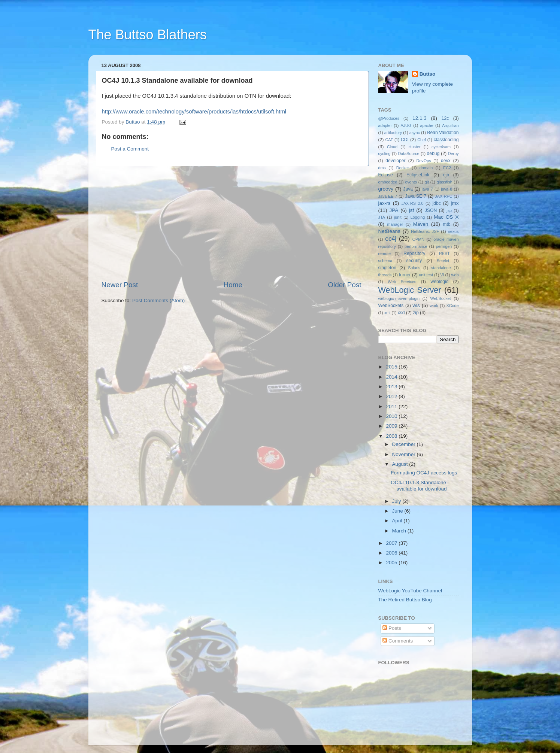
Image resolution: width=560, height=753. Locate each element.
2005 (392, 563)
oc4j (391, 239)
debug (433, 154)
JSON (431, 210)
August (401, 464)
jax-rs (385, 203)
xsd (401, 313)
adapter (385, 125)
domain (426, 168)
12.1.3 (420, 118)
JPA (394, 210)
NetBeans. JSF (425, 231)
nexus (453, 231)
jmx (455, 203)
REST (444, 253)
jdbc (437, 203)
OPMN (418, 239)
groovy (386, 189)
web (455, 275)
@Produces (389, 118)
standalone (441, 268)
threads (385, 275)
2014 (392, 377)
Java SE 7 (416, 196)
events (411, 182)
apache (426, 125)
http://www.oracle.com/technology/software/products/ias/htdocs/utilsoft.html (194, 112)
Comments (398, 641)
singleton (388, 268)
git (427, 182)
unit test (426, 275)
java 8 (447, 189)
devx (446, 161)
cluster (415, 147)
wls (416, 305)
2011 (392, 406)
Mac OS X (446, 217)
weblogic (440, 282)
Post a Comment (130, 149)
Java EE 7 (388, 196)
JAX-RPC (444, 196)
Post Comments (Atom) (158, 300)
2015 (392, 367)
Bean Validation (443, 133)
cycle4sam (441, 147)
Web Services (402, 282)
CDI (405, 140)
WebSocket (441, 298)
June (398, 511)
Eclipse (386, 175)
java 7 (427, 189)
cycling (385, 154)
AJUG (406, 125)
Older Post (344, 285)
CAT (389, 140)
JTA (382, 217)
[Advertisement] (231, 223)
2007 (392, 543)
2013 (392, 387)
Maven (421, 224)
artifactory (393, 133)
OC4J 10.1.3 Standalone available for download (419, 485)
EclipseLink (418, 175)
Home (233, 285)
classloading (446, 140)
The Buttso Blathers (148, 35)
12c (445, 118)
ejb (446, 175)
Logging (418, 217)
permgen (444, 246)
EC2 (447, 168)
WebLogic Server (410, 290)
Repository (414, 253)
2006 (392, 553)
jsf (412, 210)
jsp (449, 210)
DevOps (424, 161)
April (398, 521)
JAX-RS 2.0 (413, 203)
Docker (403, 168)
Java (408, 189)
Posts (392, 628)
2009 (392, 426)
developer (395, 161)
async (415, 133)
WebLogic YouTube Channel (410, 591)
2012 (392, 396)
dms (382, 168)
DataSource (409, 154)
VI (442, 275)
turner (405, 275)
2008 (392, 436)
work (434, 306)
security (414, 261)
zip (416, 313)
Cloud (392, 147)
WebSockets (391, 306)
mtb (447, 224)
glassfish (445, 182)
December (405, 444)
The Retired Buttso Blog (405, 600)
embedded (388, 182)
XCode (452, 306)
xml (388, 313)
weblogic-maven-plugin (399, 298)
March (400, 531)
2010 (392, 416)
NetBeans (389, 231)
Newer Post (120, 285)
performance (416, 246)
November (405, 454)
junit (398, 217)
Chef (422, 140)
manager (395, 224)
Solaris (414, 268)
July (397, 501)
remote (385, 253)
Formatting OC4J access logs (424, 473)
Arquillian (450, 125)
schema (385, 261)
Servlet (443, 261)
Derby (453, 154)
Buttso (428, 74)
